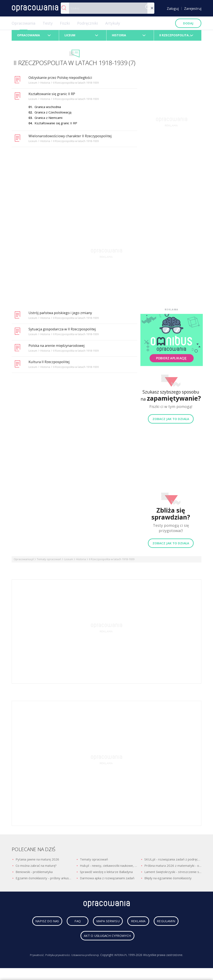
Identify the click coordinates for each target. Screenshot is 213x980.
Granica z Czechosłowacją (53, 114)
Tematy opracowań (49, 561)
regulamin (172, 925)
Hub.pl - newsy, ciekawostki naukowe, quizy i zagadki (108, 868)
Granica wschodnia (48, 109)
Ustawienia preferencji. (86, 958)
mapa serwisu (104, 925)
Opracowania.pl (24, 561)
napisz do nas (42, 925)
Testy (48, 23)
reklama (139, 925)
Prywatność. (33, 958)
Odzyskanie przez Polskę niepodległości (64, 79)
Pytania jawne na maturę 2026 (37, 861)
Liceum (69, 561)
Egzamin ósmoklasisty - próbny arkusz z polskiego (44, 880)
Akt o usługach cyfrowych (108, 939)
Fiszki (65, 23)
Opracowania (24, 23)
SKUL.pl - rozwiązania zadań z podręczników (173, 861)
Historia (81, 561)
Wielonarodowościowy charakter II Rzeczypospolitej (75, 138)
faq (73, 925)
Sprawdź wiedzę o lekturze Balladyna (106, 874)
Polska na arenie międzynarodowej (59, 347)
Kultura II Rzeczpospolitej (51, 364)
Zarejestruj (193, 9)
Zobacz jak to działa (171, 421)
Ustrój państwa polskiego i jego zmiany (64, 315)
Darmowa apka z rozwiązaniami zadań (107, 880)
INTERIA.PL (124, 958)
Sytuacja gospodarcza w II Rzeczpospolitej (66, 331)
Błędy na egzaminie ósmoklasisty (168, 880)
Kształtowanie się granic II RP (55, 96)
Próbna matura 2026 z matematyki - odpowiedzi (173, 868)
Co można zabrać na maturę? (36, 868)
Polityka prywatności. (56, 958)
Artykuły (113, 23)
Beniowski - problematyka (34, 874)
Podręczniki (88, 23)
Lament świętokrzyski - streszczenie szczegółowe (173, 874)
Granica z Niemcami (48, 120)
